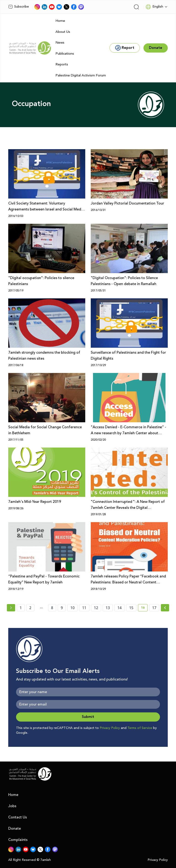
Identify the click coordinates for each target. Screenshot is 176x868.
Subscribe (19, 7)
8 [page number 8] (52, 608)
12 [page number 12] (96, 608)
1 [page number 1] (21, 608)
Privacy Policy (110, 728)
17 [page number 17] (154, 608)
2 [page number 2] (30, 608)
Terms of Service (140, 728)
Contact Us (18, 817)
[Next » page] (165, 608)
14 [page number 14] (119, 608)
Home (60, 21)
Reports (62, 64)
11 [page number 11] (84, 608)
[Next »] (165, 608)
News (60, 43)
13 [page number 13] (108, 608)
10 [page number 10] (72, 608)
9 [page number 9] (62, 608)
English (154, 7)
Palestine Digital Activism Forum (81, 75)
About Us (63, 32)
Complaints (18, 840)
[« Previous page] (11, 608)
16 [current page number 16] (144, 608)
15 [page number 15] (131, 608)
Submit (88, 717)
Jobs (12, 806)
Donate (15, 829)
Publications (65, 54)
